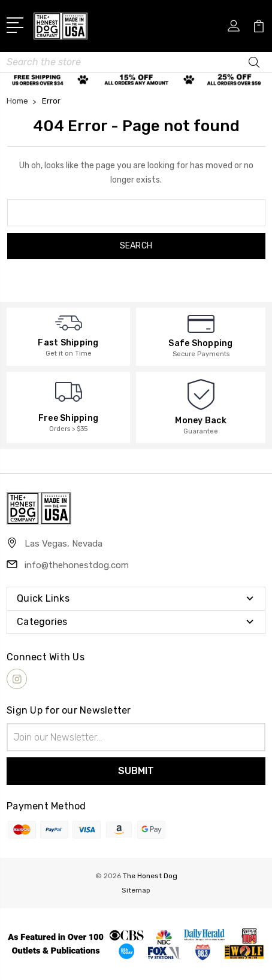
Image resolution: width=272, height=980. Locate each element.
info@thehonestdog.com (77, 565)
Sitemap (136, 890)
